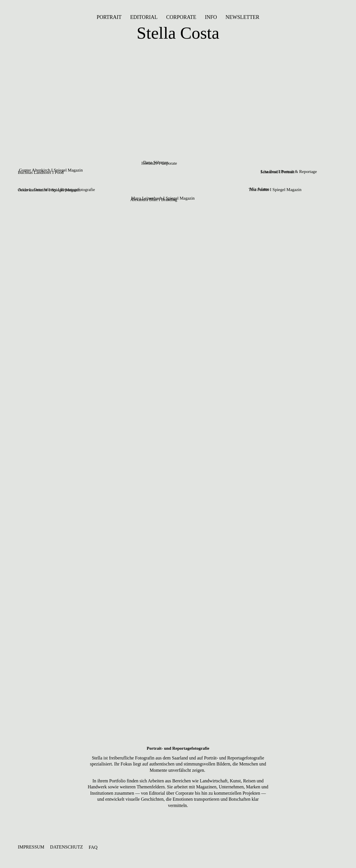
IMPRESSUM (31, 847)
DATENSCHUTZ (67, 847)
